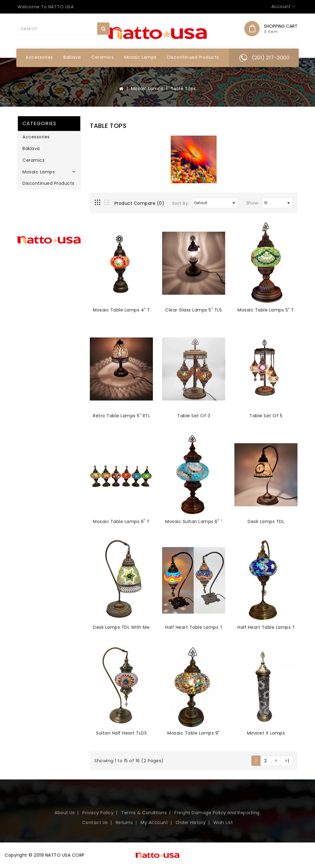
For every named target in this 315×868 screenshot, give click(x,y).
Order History (191, 822)
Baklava (72, 57)
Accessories (39, 57)
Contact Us (95, 822)
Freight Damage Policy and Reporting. (217, 813)
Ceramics (102, 57)
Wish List (223, 822)
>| (287, 761)
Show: (253, 203)
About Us (65, 813)
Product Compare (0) (140, 203)
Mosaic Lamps (140, 57)
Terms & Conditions (144, 813)
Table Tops (183, 89)
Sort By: (181, 203)
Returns (124, 822)
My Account (154, 822)
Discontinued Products (193, 57)
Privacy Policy (98, 813)
